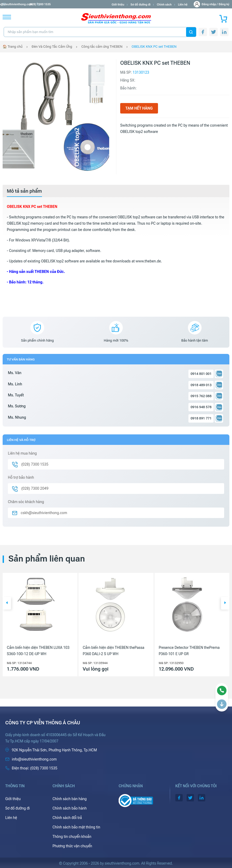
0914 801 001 (201, 374)
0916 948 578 (201, 407)
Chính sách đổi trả (67, 818)
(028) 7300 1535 (61, 4)
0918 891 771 (201, 418)
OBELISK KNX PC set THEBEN (154, 47)
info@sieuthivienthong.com (23, 4)
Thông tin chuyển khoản (72, 837)
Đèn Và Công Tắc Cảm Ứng (52, 47)
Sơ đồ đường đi (140, 5)
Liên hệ (183, 5)
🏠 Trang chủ (13, 47)
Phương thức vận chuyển (72, 846)
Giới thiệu (118, 5)
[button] (7, 603)
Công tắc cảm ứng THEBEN (102, 47)
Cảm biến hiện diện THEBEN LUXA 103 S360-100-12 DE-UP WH (38, 651)
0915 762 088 (201, 396)
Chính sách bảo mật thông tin (76, 827)
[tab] (24, 191)
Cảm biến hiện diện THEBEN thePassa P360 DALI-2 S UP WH (114, 651)
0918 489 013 (201, 385)
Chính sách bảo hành (70, 808)
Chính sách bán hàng (70, 799)
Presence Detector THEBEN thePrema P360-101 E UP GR (189, 651)
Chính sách (164, 5)
